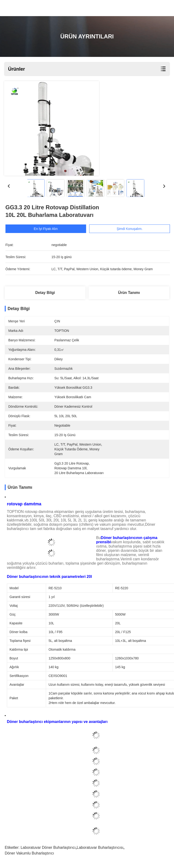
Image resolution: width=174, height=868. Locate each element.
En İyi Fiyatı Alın (50, 229)
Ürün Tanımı (129, 293)
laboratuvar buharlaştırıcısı (100, 847)
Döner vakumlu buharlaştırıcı (29, 853)
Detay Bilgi (45, 293)
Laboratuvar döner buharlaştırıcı (48, 847)
